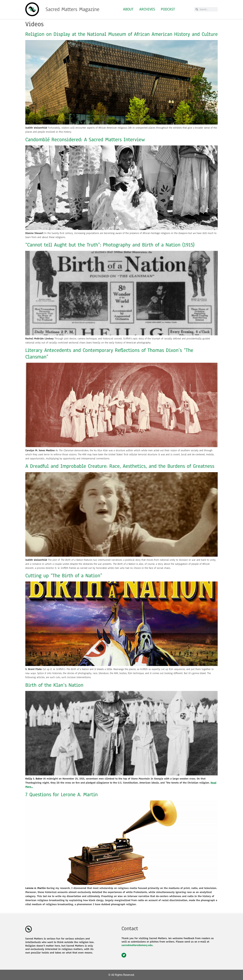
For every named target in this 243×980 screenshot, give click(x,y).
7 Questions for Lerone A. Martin (62, 795)
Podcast (168, 9)
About (128, 9)
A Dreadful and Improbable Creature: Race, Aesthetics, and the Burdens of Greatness (120, 466)
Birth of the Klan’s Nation (54, 685)
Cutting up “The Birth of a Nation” (64, 576)
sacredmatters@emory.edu (137, 945)
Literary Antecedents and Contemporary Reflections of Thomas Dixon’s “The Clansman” (109, 353)
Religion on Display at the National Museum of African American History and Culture (122, 34)
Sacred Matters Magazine (72, 9)
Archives (147, 9)
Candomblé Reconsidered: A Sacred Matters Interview (85, 140)
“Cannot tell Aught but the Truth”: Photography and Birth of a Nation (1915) (110, 245)
